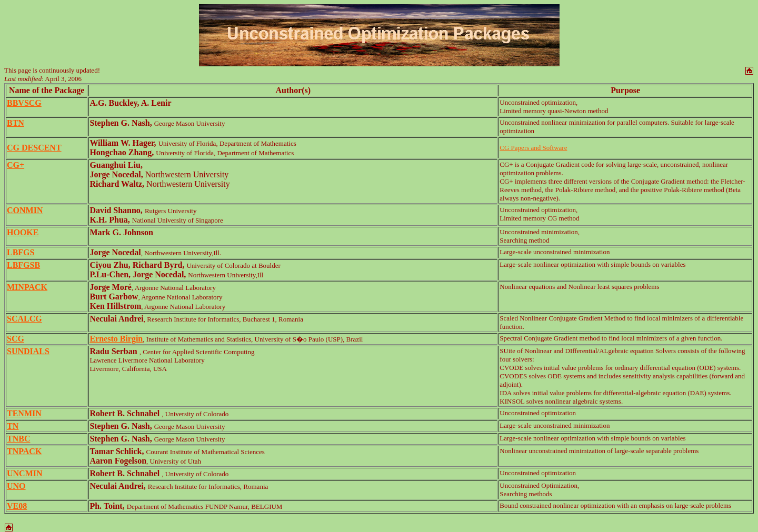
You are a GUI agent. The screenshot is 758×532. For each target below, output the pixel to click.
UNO (16, 486)
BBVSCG (24, 103)
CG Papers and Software (533, 148)
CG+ (16, 165)
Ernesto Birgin (116, 339)
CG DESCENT (34, 148)
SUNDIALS (28, 351)
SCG (16, 339)
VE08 (17, 506)
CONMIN (25, 210)
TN (13, 426)
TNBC (18, 439)
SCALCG (24, 319)
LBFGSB (23, 265)
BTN (16, 123)
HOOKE (23, 232)
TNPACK (24, 451)
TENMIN (24, 413)
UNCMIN (25, 473)
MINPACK (27, 287)
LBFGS (21, 252)
